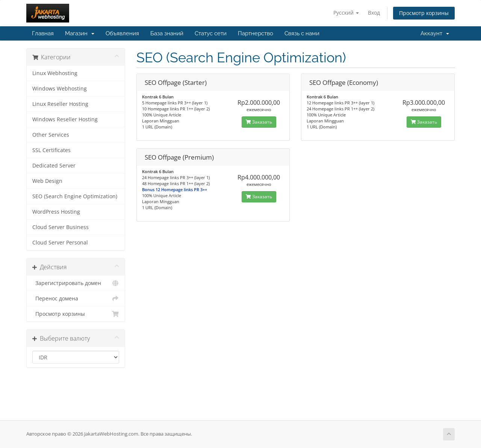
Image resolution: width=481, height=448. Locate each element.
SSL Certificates (51, 150)
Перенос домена (76, 299)
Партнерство (256, 33)
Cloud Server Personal (60, 243)
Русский (346, 13)
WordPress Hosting (56, 212)
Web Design (47, 181)
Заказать (259, 122)
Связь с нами (302, 33)
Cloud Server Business (61, 227)
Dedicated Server (54, 166)
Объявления (122, 33)
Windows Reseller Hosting (65, 119)
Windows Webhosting (60, 89)
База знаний (167, 33)
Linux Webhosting (55, 73)
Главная (43, 33)
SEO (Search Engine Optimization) (75, 196)
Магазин (80, 33)
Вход (374, 13)
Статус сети (211, 33)
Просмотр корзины (424, 13)
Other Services (51, 135)
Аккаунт (435, 33)
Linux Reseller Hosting (60, 104)
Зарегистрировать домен (76, 283)
